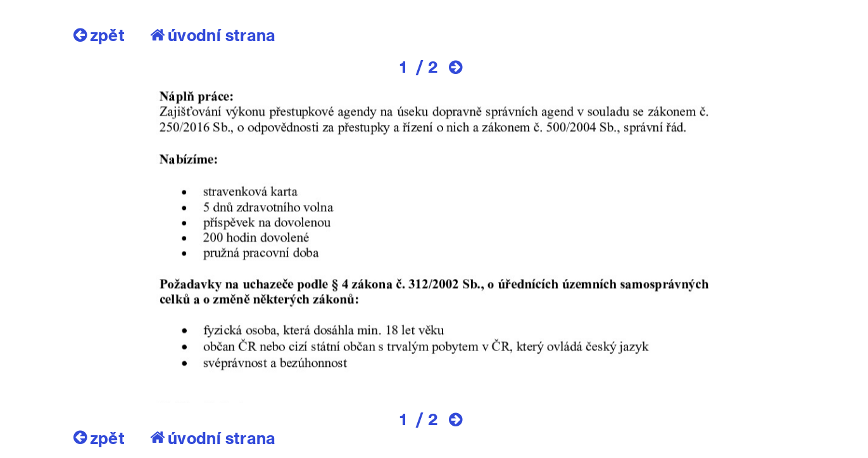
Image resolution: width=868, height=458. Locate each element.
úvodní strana (213, 35)
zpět (99, 35)
